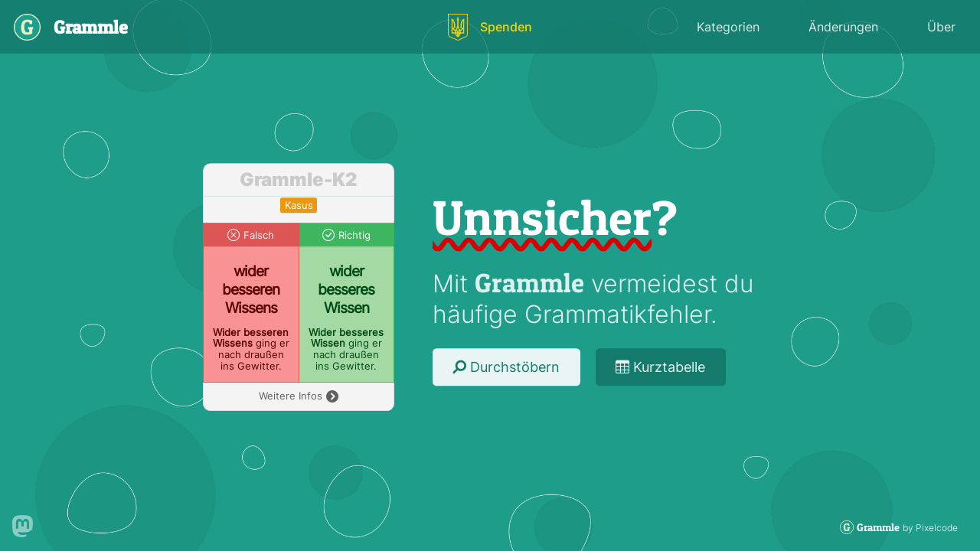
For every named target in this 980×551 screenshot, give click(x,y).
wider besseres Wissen (346, 289)
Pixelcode (937, 528)
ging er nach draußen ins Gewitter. (251, 349)
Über (941, 27)
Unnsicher (542, 217)
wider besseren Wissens (251, 289)
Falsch (259, 235)
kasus (299, 205)
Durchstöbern (506, 367)
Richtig (354, 235)
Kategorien (728, 27)
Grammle (529, 283)
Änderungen (843, 27)
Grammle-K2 (299, 180)
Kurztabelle (660, 367)
